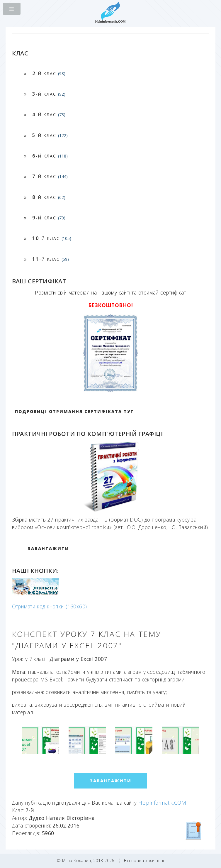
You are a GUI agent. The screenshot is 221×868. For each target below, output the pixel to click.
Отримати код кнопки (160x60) (50, 606)
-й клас (49, 73)
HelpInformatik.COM (162, 803)
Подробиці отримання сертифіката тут (74, 411)
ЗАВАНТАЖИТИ (48, 548)
